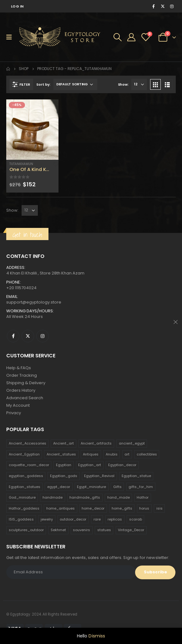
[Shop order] (75, 84)
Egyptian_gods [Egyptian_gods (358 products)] (64, 476)
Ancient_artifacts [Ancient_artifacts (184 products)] (96, 443)
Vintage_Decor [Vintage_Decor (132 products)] (131, 530)
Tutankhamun (21, 164)
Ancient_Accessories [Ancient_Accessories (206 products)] (28, 443)
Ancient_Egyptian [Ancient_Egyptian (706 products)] (24, 454)
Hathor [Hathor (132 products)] (143, 497)
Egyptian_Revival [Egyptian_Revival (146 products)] (99, 476)
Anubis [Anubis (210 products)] (112, 454)
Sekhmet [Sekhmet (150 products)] (58, 530)
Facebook (13, 336)
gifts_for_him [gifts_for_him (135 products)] (141, 487)
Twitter (28, 336)
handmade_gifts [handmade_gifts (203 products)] (85, 497)
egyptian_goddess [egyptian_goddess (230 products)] (26, 476)
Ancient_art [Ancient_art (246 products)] (63, 443)
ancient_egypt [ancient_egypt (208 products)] (132, 443)
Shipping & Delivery (26, 383)
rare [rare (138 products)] (97, 519)
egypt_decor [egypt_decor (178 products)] (59, 487)
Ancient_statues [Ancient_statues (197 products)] (61, 454)
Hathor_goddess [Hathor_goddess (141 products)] (24, 508)
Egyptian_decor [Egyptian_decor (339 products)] (122, 465)
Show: (123, 84)
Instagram (43, 336)
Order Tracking (22, 375)
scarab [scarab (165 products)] (136, 519)
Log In (17, 6)
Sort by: (43, 84)
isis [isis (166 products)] (159, 508)
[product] (32, 130)
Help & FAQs (19, 368)
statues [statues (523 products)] (104, 530)
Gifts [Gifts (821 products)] (117, 487)
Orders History (21, 390)
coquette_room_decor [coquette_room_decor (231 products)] (29, 465)
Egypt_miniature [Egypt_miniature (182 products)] (91, 487)
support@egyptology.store (34, 302)
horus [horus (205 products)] (144, 508)
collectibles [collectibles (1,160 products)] (147, 454)
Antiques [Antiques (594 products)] (91, 454)
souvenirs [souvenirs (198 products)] (81, 530)
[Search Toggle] (118, 37)
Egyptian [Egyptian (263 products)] (64, 465)
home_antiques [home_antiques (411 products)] (61, 508)
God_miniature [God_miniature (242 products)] (22, 497)
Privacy (14, 413)
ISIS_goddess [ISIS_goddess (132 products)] (21, 519)
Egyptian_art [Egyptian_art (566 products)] (90, 465)
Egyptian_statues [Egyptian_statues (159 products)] (25, 487)
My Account (18, 405)
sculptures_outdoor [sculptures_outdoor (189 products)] (26, 530)
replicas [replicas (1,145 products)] (115, 519)
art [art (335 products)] (127, 454)
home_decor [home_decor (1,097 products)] (93, 508)
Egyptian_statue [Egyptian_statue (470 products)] (136, 476)
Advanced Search (25, 398)
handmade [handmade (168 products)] (53, 497)
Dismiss (97, 636)
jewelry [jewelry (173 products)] (47, 519)
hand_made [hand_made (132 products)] (119, 497)
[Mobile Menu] (11, 37)
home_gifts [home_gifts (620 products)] (122, 508)
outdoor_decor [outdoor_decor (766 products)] (73, 519)
